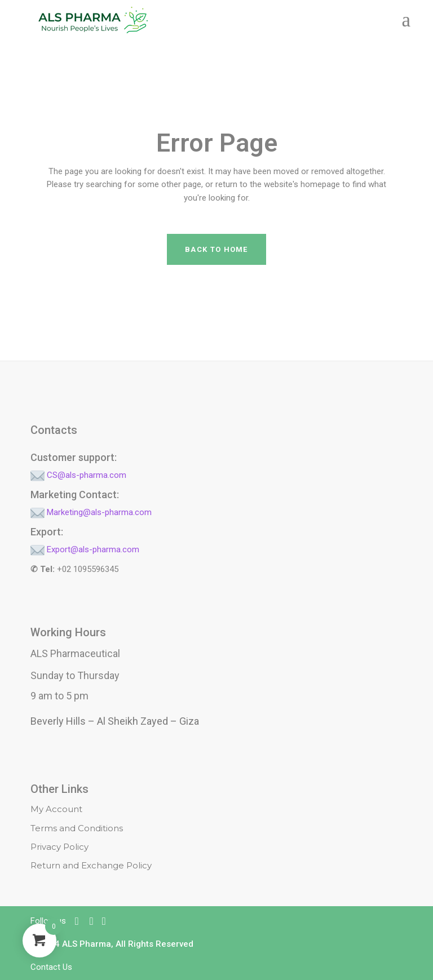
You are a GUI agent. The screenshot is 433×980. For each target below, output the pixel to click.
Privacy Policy (59, 847)
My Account (56, 809)
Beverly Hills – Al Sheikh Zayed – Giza (115, 721)
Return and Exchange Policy (91, 865)
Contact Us (51, 967)
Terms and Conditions (77, 828)
